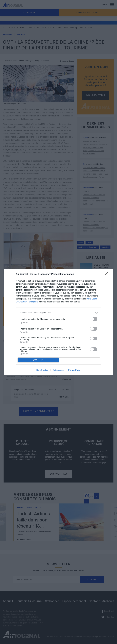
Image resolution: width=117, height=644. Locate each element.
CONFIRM (38, 360)
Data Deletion (42, 370)
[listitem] (59, 313)
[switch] (94, 319)
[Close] (108, 274)
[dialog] (59, 322)
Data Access (58, 370)
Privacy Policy (74, 370)
